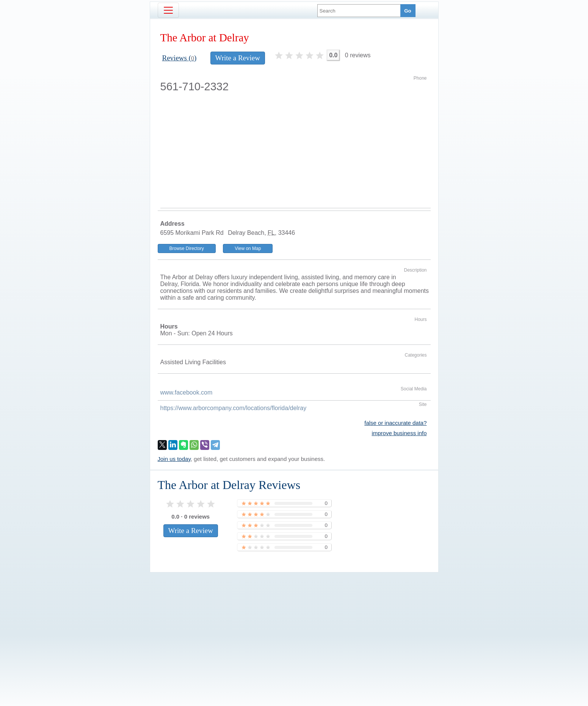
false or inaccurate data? (395, 423)
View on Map (248, 248)
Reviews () (180, 58)
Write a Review (238, 58)
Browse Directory (187, 248)
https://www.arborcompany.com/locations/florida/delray (234, 408)
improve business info (399, 433)
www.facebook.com (187, 392)
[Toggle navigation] (168, 10)
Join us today (174, 459)
